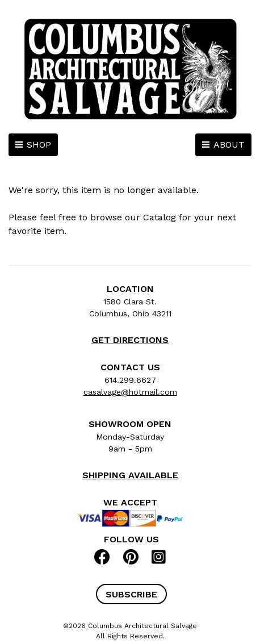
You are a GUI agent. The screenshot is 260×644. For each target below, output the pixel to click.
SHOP (39, 145)
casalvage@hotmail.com (130, 392)
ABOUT (229, 145)
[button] (131, 594)
